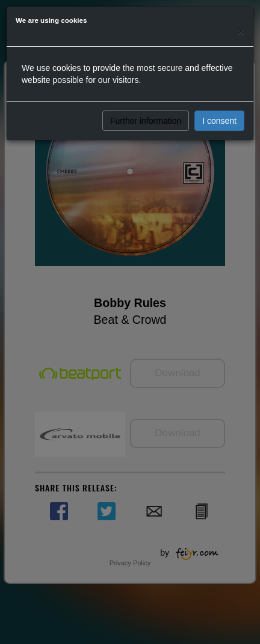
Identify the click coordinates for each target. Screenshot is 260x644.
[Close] (241, 31)
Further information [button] (146, 121)
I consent (219, 121)
